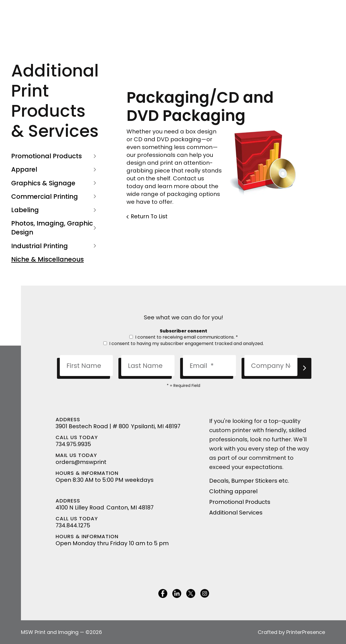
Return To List (149, 216)
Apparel (55, 169)
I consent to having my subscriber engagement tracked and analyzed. (183, 343)
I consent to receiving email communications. (184, 337)
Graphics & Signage (55, 183)
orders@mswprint (81, 462)
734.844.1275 (73, 525)
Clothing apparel (233, 491)
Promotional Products (55, 156)
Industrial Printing (55, 246)
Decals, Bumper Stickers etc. (249, 481)
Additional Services (236, 513)
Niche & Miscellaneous (47, 259)
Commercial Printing (55, 197)
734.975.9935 (73, 444)
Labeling (55, 210)
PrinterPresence (306, 632)
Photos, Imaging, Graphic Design (55, 228)
